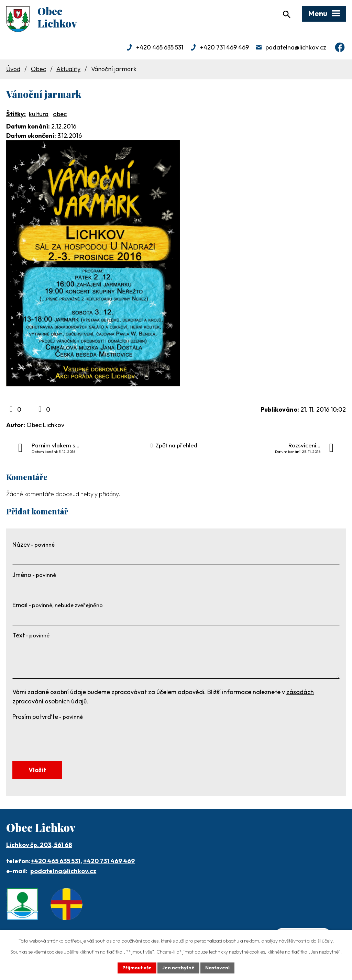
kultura (39, 114)
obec (60, 114)
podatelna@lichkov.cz (296, 47)
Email (58, 605)
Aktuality (68, 69)
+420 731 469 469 (224, 47)
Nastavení (217, 968)
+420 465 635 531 (160, 47)
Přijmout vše (137, 968)
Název (34, 544)
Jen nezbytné (178, 968)
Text (31, 635)
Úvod (13, 69)
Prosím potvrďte (48, 717)
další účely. (322, 941)
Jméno (34, 575)
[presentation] (65, 737)
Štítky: (16, 114)
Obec (38, 69)
